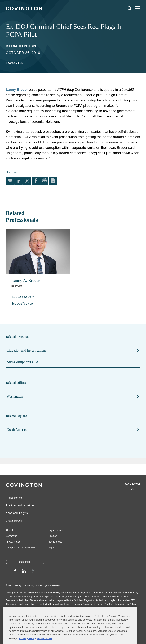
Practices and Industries (20, 505)
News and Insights (17, 513)
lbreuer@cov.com (23, 304)
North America (17, 430)
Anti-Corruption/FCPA (22, 362)
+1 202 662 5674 (23, 297)
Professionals (14, 498)
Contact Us (11, 536)
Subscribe (25, 562)
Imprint (52, 548)
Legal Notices (56, 530)
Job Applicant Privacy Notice (20, 548)
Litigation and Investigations (27, 351)
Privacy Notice (13, 542)
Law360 (12, 63)
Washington (15, 396)
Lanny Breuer (17, 90)
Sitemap (53, 536)
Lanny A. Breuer (26, 280)
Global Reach (14, 521)
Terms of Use (55, 542)
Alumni (9, 530)
